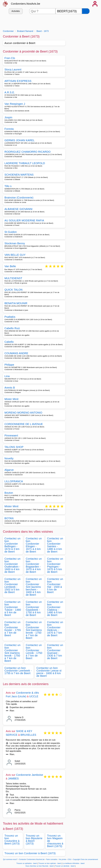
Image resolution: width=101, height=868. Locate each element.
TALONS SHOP (14, 447)
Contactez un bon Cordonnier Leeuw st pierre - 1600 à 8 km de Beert (49, 672)
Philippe (9, 365)
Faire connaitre (52, 859)
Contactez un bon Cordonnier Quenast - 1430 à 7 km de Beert (55, 652)
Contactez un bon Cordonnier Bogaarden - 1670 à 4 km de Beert (34, 565)
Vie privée (62, 859)
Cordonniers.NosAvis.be (26, 4)
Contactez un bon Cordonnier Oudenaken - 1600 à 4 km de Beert (12, 565)
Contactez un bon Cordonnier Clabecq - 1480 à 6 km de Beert (55, 608)
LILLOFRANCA (14, 481)
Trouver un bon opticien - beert (50, 863)
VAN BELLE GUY (15, 255)
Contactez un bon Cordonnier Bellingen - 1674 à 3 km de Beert (12, 545)
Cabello (9, 342)
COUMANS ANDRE (16, 353)
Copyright (76, 859)
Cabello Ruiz (12, 328)
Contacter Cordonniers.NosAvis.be (32, 859)
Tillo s (8, 186)
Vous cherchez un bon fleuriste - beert (39, 866)
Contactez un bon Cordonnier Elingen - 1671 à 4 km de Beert (34, 545)
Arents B (10, 388)
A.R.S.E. (10, 92)
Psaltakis (10, 317)
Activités (16, 11)
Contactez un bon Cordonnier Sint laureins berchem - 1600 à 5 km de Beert (34, 587)
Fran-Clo (10, 58)
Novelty (9, 458)
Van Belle (10, 266)
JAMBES (13, 779)
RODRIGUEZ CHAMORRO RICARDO (28, 152)
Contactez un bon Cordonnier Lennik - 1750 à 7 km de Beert (34, 652)
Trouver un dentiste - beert (65, 866)
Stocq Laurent (13, 69)
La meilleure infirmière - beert (74, 863)
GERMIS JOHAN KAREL (20, 140)
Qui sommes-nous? (10, 859)
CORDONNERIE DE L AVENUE (24, 424)
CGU (70, 859)
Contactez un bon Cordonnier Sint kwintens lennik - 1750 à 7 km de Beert (34, 630)
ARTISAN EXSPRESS (18, 81)
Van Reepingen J (15, 104)
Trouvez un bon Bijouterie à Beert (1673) (34, 840)
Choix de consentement (89, 859)
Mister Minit (11, 399)
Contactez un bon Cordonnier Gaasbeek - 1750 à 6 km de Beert (34, 608)
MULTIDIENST (13, 278)
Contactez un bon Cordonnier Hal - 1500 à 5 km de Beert (55, 586)
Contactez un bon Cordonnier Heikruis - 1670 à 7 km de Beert (55, 629)
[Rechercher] (86, 11)
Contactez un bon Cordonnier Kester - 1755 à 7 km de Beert (13, 629)
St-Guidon (11, 232)
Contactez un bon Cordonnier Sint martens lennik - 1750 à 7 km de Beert (12, 653)
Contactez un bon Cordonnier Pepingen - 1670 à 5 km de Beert (55, 565)
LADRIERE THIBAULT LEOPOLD (25, 163)
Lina (7, 376)
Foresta (9, 129)
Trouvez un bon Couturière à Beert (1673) (12, 840)
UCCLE (34, 696)
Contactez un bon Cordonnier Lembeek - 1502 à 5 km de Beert (12, 586)
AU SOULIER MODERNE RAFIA (24, 220)
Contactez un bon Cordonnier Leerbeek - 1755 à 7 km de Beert (18, 671)
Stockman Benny (15, 243)
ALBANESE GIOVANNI (18, 209)
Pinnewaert (11, 436)
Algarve (9, 470)
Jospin (8, 117)
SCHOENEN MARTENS (19, 175)
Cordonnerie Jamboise (30, 775)
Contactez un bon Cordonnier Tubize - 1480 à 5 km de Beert (13, 608)
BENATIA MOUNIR (16, 303)
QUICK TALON (13, 290)
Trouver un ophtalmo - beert (27, 863)
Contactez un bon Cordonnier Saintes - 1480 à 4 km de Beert (55, 545)
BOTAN (9, 518)
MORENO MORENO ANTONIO (23, 413)
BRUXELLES (28, 735)
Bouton (9, 493)
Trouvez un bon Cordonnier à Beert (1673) (30, 853)
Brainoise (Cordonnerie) (19, 198)
